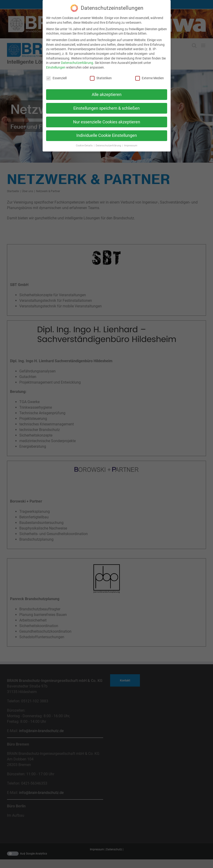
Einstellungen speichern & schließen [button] (106, 108)
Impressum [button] (131, 145)
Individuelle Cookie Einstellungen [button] (107, 135)
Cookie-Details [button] (85, 145)
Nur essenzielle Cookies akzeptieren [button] (107, 122)
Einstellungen (56, 67)
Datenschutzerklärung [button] (109, 145)
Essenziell (56, 78)
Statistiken (101, 78)
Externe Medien (150, 78)
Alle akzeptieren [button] (107, 94)
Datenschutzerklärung (77, 62)
